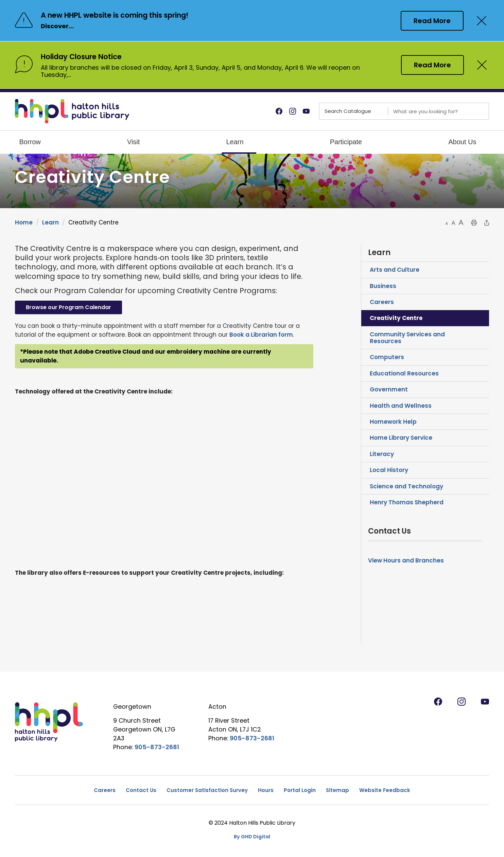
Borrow (30, 142)
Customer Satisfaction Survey (207, 790)
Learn (235, 142)
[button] (447, 223)
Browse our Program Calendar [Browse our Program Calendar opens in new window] (68, 307)
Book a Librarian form (261, 335)
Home (24, 222)
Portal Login (300, 790)
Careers (105, 790)
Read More (432, 21)
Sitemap (337, 790)
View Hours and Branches (406, 560)
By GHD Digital (252, 837)
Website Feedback (385, 790)
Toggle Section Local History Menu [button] (482, 470)
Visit (133, 142)
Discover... (57, 26)
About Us (462, 142)
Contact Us (141, 790)
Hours (266, 790)
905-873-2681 (157, 747)
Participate (346, 142)
